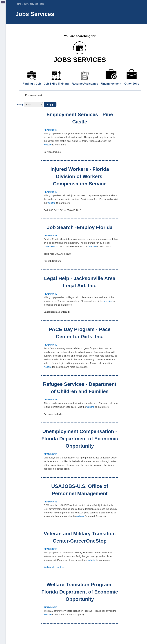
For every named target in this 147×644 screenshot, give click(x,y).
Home (18, 4)
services (34, 4)
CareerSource (51, 246)
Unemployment (111, 84)
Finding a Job (32, 84)
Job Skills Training (56, 84)
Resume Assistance (85, 84)
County (19, 105)
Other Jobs (132, 84)
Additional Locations (54, 567)
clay (26, 4)
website (48, 145)
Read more (50, 130)
